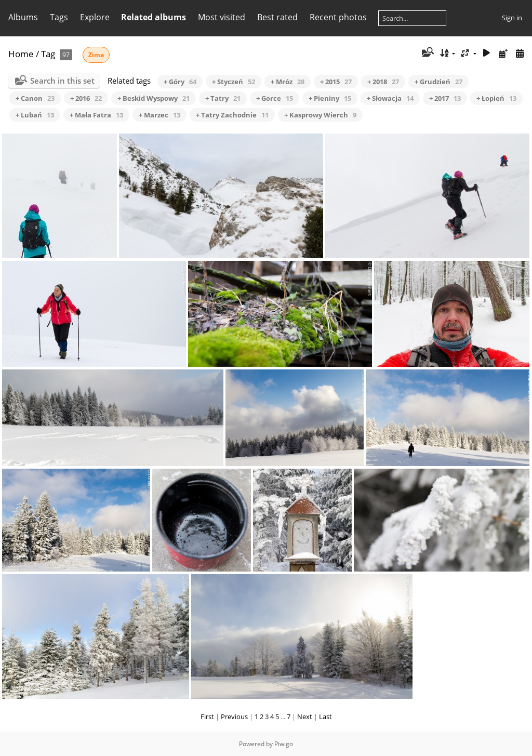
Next (305, 717)
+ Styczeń (234, 82)
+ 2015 (336, 82)
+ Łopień (496, 98)
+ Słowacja (390, 98)
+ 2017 (445, 98)
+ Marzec (159, 115)
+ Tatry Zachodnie (232, 115)
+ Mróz (288, 82)
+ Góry (180, 82)
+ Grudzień (438, 82)
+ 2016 (86, 98)
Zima (96, 55)
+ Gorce (275, 98)
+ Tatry (223, 98)
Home (21, 54)
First (207, 717)
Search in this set (62, 81)
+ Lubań (35, 115)
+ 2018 (383, 82)
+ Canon (35, 98)
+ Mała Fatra (96, 115)
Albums (23, 17)
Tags (59, 17)
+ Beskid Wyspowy (154, 98)
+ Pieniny (330, 98)
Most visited (222, 17)
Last (325, 717)
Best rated (277, 17)
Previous (234, 717)
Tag (48, 54)
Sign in (512, 18)
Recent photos (338, 17)
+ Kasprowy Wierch (320, 115)
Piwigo (284, 744)
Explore (95, 17)
